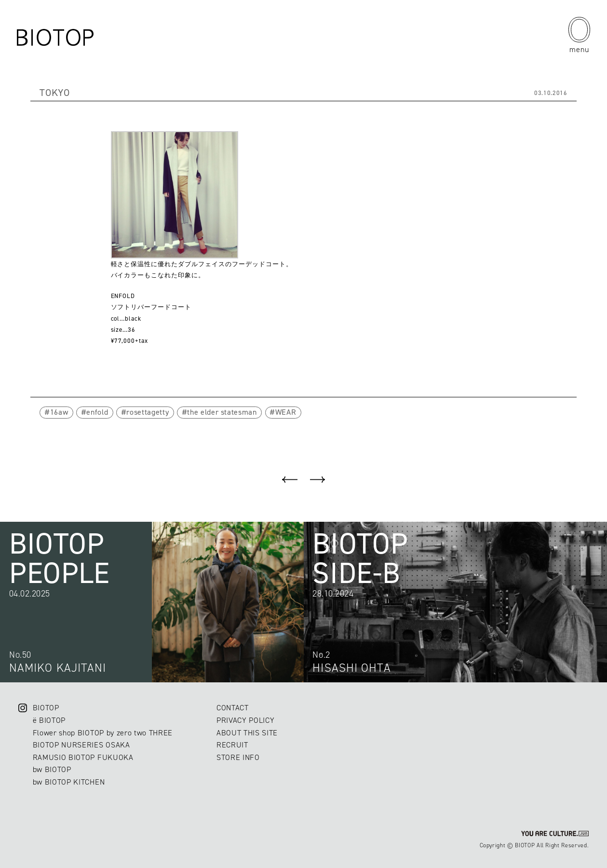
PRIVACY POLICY (245, 720)
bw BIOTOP (52, 769)
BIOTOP (46, 708)
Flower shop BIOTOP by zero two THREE (103, 733)
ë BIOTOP (49, 720)
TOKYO (54, 93)
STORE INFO (238, 757)
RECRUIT (232, 745)
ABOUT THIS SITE (247, 733)
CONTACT (233, 708)
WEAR (286, 412)
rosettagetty (148, 412)
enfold (97, 412)
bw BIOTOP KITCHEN (69, 782)
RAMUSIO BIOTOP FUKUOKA (83, 757)
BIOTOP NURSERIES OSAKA (81, 745)
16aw (59, 412)
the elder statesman (222, 412)
